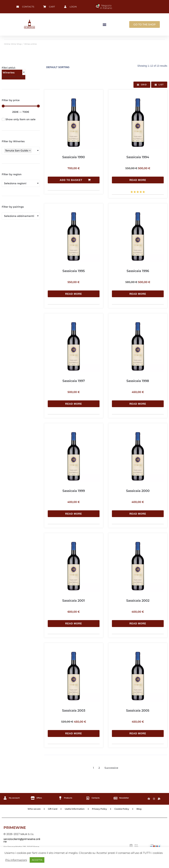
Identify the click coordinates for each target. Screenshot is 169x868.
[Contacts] (88, 797)
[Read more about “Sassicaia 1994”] (138, 180)
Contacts (96, 797)
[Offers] (33, 797)
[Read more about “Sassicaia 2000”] (138, 513)
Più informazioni (16, 860)
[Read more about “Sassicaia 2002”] (138, 623)
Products (68, 797)
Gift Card (53, 808)
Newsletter (124, 797)
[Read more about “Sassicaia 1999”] (74, 513)
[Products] (60, 797)
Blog (139, 808)
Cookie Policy (122, 808)
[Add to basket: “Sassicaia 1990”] (74, 180)
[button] (97, 7)
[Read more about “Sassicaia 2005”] (138, 733)
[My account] (5, 797)
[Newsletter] (116, 797)
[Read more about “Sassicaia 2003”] (74, 733)
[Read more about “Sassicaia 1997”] (74, 403)
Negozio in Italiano (105, 7)
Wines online (30, 44)
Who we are (34, 808)
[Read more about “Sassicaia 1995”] (74, 294)
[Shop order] (68, 67)
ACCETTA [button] (37, 860)
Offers (39, 797)
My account (14, 797)
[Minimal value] (21, 106)
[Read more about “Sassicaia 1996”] (138, 294)
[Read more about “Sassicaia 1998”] (138, 403)
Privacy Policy (99, 808)
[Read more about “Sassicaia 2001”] (74, 623)
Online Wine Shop (13, 44)
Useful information (75, 808)
